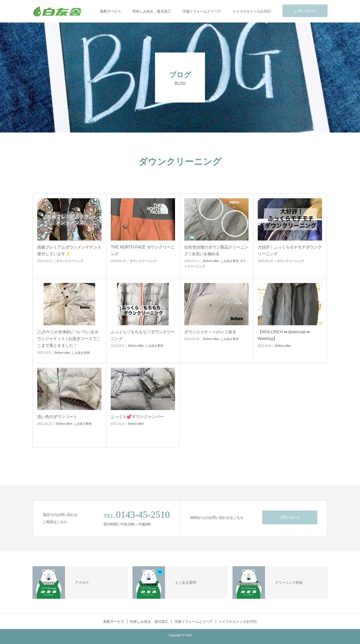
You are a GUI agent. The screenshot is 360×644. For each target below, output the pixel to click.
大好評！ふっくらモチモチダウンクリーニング (290, 250)
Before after (211, 261)
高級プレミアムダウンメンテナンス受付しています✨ (69, 250)
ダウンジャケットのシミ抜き (210, 332)
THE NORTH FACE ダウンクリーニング (143, 250)
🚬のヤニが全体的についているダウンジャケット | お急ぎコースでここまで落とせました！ (69, 339)
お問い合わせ (305, 11)
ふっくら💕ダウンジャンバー (137, 417)
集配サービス (110, 11)
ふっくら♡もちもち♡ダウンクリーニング (143, 335)
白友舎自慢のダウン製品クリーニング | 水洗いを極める (216, 250)
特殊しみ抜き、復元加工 (152, 11)
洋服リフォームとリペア (202, 11)
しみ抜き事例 (229, 261)
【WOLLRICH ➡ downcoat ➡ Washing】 (284, 335)
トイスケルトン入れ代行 (252, 11)
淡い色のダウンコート (57, 417)
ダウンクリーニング (70, 261)
